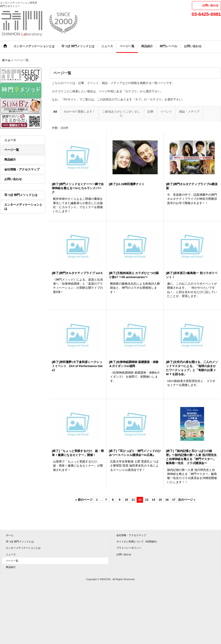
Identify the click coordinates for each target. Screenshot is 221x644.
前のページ (84, 500)
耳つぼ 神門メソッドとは (21, 195)
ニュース (10, 140)
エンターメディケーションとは (23, 207)
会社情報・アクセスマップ (22, 169)
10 (126, 500)
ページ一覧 (12, 150)
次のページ (187, 500)
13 (147, 500)
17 (174, 500)
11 (133, 500)
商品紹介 (10, 159)
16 (167, 500)
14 (153, 500)
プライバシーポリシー (129, 548)
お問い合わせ (210, 5)
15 (160, 500)
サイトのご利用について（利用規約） (137, 542)
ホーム (10, 535)
